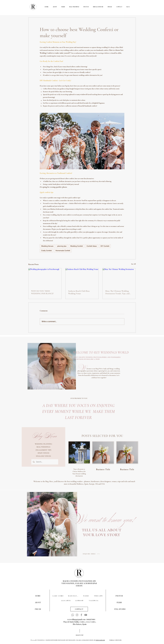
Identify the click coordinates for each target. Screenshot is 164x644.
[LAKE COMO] (58, 596)
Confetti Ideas (92, 246)
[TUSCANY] (99, 596)
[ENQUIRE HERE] (91, 554)
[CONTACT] (79, 609)
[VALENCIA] (94, 600)
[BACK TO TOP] (80, 635)
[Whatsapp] (73, 615)
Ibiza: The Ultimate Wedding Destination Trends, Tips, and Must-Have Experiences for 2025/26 (117, 292)
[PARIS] (86, 596)
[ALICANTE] (66, 600)
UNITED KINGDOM (100, 640)
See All (133, 264)
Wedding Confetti (77, 246)
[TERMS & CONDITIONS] (115, 640)
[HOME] (38, 596)
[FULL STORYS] (120, 609)
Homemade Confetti (63, 251)
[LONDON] (80, 600)
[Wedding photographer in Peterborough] (45, 278)
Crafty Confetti (46, 251)
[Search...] (45, 462)
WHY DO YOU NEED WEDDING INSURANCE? (42, 292)
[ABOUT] (38, 602)
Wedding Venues (47, 246)
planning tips (62, 246)
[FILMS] (119, 602)
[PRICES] (38, 609)
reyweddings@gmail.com (76, 619)
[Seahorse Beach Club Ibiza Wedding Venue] (82, 278)
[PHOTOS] (119, 596)
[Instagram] (77, 615)
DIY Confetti (105, 246)
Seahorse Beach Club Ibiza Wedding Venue (79, 292)
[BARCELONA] (74, 596)
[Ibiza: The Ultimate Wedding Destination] (119, 278)
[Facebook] (81, 615)
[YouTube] (86, 615)
